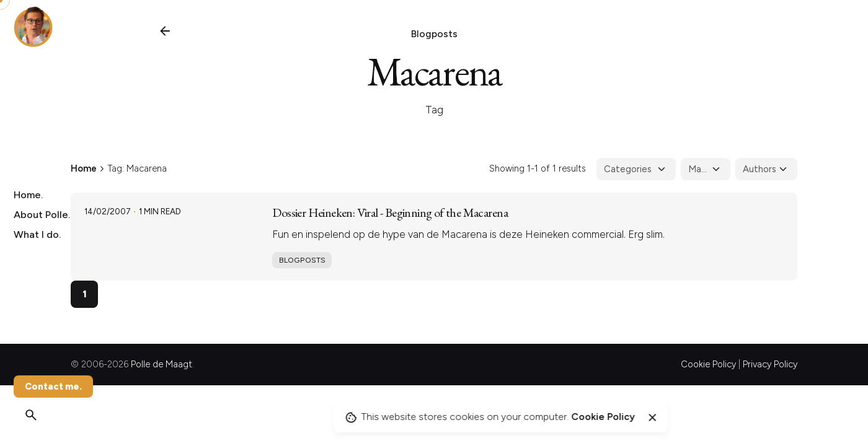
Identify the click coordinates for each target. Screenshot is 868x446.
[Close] (652, 418)
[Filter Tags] (706, 169)
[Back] (165, 31)
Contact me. (53, 387)
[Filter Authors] (766, 169)
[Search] (31, 415)
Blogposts (434, 34)
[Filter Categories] (636, 169)
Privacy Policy (770, 364)
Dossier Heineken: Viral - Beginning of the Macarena (390, 212)
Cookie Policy (708, 364)
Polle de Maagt (162, 364)
